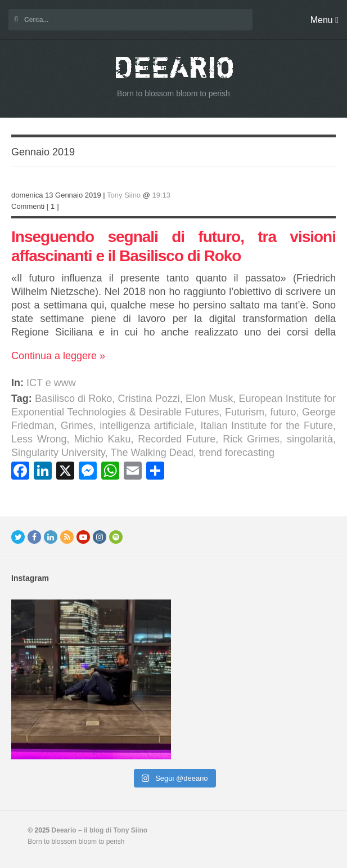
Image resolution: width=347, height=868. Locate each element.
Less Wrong (39, 439)
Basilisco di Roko (73, 399)
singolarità (310, 439)
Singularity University (58, 453)
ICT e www (51, 383)
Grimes (77, 426)
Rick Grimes (251, 439)
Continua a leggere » (58, 356)
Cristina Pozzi (149, 399)
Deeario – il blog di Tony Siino (100, 830)
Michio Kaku (102, 439)
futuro (283, 412)
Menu (325, 20)
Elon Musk (209, 399)
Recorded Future (177, 439)
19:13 (162, 195)
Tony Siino (124, 195)
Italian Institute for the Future (267, 426)
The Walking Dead (152, 453)
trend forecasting (237, 453)
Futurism (245, 412)
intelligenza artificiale (147, 426)
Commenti (28, 206)
